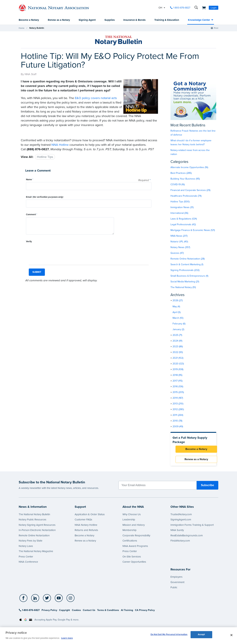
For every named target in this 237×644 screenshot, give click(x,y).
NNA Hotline (60, 145)
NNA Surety (177, 532)
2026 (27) (178, 301)
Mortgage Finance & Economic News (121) (193, 230)
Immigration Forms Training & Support (192, 527)
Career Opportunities (134, 564)
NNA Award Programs (135, 548)
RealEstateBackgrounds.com (187, 538)
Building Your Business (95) (185, 179)
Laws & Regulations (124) (184, 219)
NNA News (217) (179, 236)
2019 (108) (178, 370)
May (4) (176, 307)
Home (22, 28)
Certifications (130, 543)
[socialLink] (24, 600)
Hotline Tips (45, 157)
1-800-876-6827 (29, 612)
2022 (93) (178, 352)
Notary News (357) (180, 247)
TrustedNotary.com (181, 516)
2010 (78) (177, 421)
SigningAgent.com (181, 522)
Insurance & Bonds (134, 20)
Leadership (129, 522)
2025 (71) (177, 335)
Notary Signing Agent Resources (37, 527)
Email (45, 197)
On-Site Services (132, 559)
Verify (29, 242)
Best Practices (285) (181, 173)
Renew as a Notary (59, 20)
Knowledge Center (199, 20)
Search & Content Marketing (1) (187, 265)
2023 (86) (178, 347)
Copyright (65, 612)
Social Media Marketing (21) (185, 282)
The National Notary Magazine (36, 553)
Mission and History (134, 527)
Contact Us (89, 612)
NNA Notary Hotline (86, 527)
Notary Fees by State (30, 543)
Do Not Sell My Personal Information (169, 635)
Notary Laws (26, 548)
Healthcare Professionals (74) (186, 196)
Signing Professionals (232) (185, 270)
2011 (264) (178, 415)
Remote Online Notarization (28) (188, 259)
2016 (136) (178, 387)
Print (216, 28)
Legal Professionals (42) (183, 225)
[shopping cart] (203, 8)
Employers (176, 579)
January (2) (178, 330)
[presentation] (52, 251)
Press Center (26, 559)
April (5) (177, 312)
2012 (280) (178, 410)
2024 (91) (177, 341)
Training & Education (167, 20)
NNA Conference (28, 564)
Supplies (110, 20)
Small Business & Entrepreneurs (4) (189, 276)
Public (174, 589)
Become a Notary (29, 20)
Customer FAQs (83, 522)
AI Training (127, 612)
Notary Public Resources (32, 522)
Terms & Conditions (108, 612)
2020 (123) (178, 364)
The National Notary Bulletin (34, 516)
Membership (130, 532)
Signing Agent (87, 20)
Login (214, 8)
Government (177, 584)
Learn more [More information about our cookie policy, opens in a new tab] (67, 638)
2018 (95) (177, 375)
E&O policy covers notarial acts (96, 98)
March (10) (178, 318)
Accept (201, 635)
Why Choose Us (132, 516)
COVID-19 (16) (178, 185)
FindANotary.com (180, 543)
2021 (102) (178, 358)
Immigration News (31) (182, 207)
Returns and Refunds (86, 532)
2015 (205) (178, 392)
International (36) (179, 213)
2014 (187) (178, 398)
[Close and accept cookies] (231, 635)
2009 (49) (178, 427)
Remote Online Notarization (34, 538)
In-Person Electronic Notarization (37, 532)
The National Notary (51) (183, 287)
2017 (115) (177, 381)
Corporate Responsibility (136, 538)
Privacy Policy (49, 612)
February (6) (179, 324)
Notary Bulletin (36, 28)
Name (30, 180)
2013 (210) (178, 404)
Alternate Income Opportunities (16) (189, 167)
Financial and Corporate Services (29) (190, 190)
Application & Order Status (90, 516)
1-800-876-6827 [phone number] (182, 8)
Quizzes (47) (177, 253)
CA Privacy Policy (145, 612)
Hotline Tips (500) (180, 202)
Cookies (76, 612)
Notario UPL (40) (179, 242)
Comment (32, 215)
